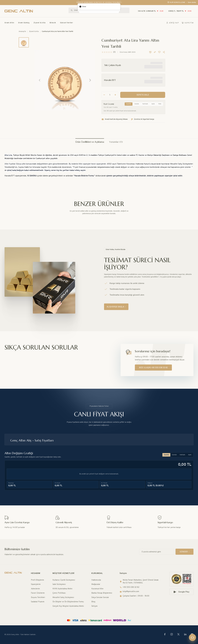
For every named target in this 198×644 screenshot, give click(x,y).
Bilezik (53, 23)
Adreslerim (35, 589)
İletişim (94, 606)
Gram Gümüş (24, 23)
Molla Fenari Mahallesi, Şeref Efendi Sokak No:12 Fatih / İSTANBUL (139, 582)
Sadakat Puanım (38, 602)
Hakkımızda (96, 580)
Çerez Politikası (59, 593)
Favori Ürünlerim (38, 593)
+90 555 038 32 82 (129, 587)
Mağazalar (96, 584)
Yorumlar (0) (116, 142)
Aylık (153, 100)
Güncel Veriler (67, 23)
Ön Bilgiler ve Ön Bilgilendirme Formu (68, 602)
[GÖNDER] (184, 552)
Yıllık (160, 100)
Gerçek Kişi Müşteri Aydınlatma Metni (68, 606)
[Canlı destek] (192, 637)
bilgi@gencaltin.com (129, 592)
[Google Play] (181, 592)
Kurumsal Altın (97, 589)
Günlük (137, 100)
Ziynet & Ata (40, 23)
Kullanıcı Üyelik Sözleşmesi (64, 580)
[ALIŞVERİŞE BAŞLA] (116, 307)
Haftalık (145, 100)
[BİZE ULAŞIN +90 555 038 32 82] (153, 368)
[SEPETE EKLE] (143, 91)
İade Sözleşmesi (59, 584)
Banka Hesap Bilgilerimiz (102, 593)
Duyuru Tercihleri (38, 598)
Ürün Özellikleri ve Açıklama (90, 142)
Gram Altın (9, 23)
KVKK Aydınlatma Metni (62, 589)
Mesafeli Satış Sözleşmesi (63, 598)
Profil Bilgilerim (37, 580)
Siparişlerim (36, 584)
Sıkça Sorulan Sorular (100, 598)
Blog (93, 602)
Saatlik (129, 100)
